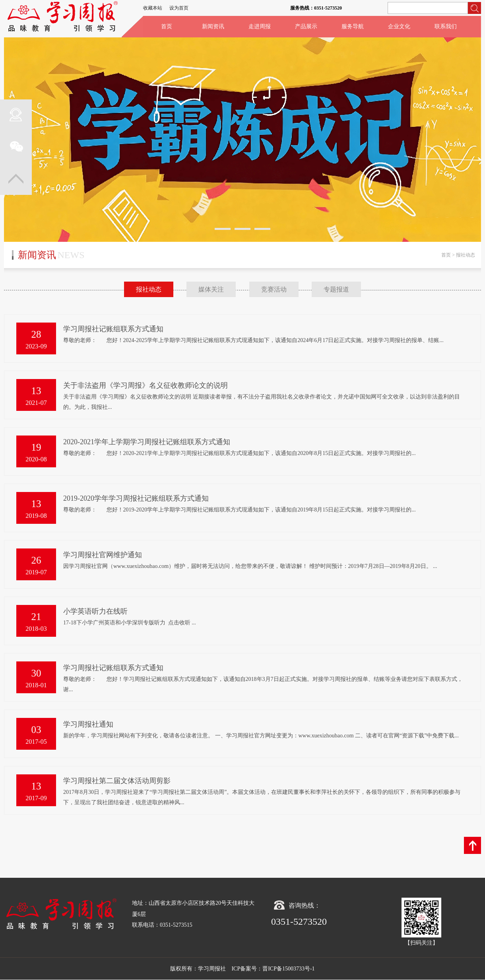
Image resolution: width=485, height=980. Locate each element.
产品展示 (306, 26)
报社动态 (149, 289)
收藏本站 (153, 8)
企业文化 (399, 26)
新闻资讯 (213, 26)
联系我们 (446, 26)
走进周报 (260, 26)
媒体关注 (211, 289)
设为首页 (179, 8)
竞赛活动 (274, 289)
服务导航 (353, 26)
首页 (167, 26)
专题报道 (336, 289)
